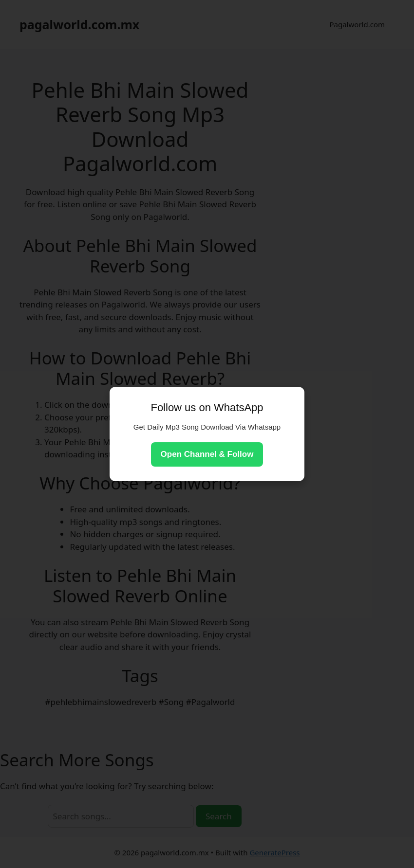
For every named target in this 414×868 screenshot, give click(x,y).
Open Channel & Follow (207, 454)
